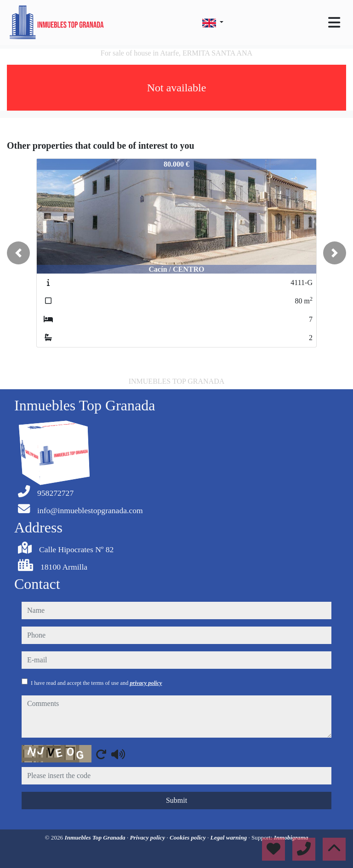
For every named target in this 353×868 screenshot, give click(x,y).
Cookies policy (188, 837)
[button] (18, 253)
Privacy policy (148, 837)
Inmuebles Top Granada (96, 837)
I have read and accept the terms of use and (96, 683)
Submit (176, 800)
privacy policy (146, 683)
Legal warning (230, 837)
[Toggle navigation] (334, 22)
